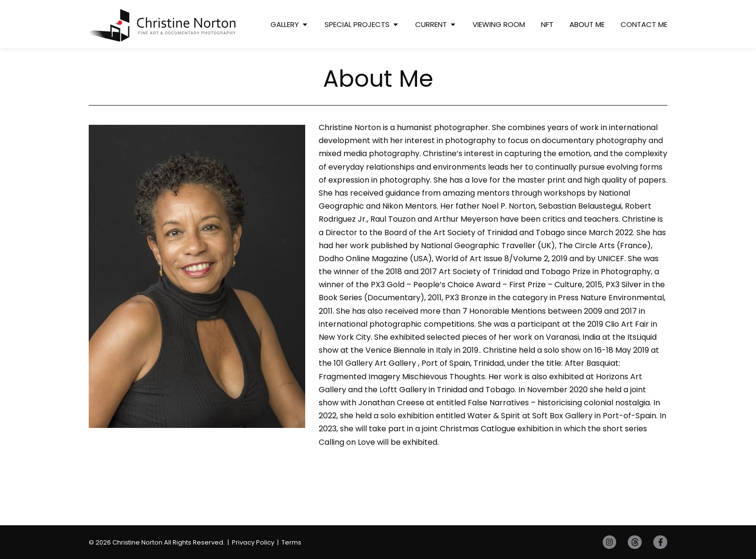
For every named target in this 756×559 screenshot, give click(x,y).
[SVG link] (162, 26)
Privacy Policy (253, 542)
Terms (291, 542)
